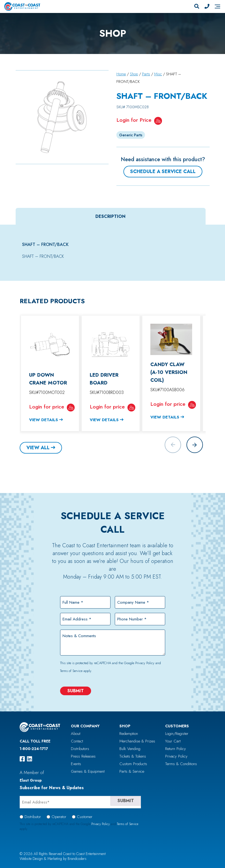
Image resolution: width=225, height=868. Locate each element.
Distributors (80, 749)
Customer (85, 817)
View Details (44, 420)
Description (110, 216)
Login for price (47, 407)
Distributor (33, 817)
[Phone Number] (207, 6)
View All (38, 448)
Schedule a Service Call (163, 171)
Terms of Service (71, 671)
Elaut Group (31, 780)
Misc (158, 74)
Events (76, 764)
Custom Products (133, 764)
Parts (146, 74)
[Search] (197, 6)
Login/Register (177, 734)
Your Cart (173, 741)
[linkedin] (30, 759)
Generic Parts (131, 135)
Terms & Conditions (181, 764)
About (76, 734)
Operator (59, 817)
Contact (77, 741)
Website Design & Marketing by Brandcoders (53, 859)
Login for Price (134, 120)
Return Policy (176, 749)
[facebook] (22, 759)
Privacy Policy (145, 663)
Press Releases (83, 756)
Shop (134, 74)
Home (121, 74)
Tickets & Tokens (133, 756)
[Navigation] (217, 6)
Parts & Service (132, 771)
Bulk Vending (130, 749)
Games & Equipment (88, 771)
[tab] (111, 216)
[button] (195, 445)
